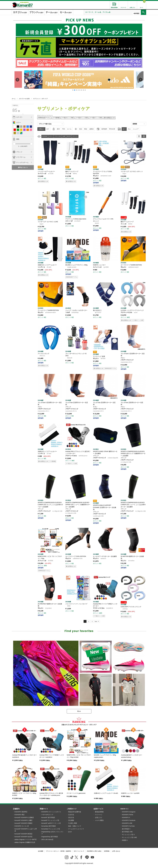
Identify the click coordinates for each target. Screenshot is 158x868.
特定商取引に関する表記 (94, 851)
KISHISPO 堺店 (19, 815)
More (79, 711)
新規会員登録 (99, 812)
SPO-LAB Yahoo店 (47, 839)
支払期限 (71, 820)
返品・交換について (75, 826)
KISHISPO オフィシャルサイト (51, 812)
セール (69, 129)
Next (96, 621)
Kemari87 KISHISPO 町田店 (23, 834)
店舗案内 (16, 809)
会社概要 (41, 851)
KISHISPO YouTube (128, 826)
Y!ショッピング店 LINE (129, 837)
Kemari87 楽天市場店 (48, 817)
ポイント (75, 136)
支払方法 (71, 817)
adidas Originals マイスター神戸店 (26, 839)
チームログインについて (76, 829)
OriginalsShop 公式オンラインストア (52, 833)
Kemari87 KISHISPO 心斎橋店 (24, 817)
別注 (81, 129)
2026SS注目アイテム (44, 118)
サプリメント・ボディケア (40, 99)
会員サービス (98, 809)
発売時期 (45, 136)
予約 (64, 129)
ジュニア (136, 129)
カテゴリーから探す (24, 99)
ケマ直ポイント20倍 (68, 118)
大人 (129, 129)
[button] (73, 90)
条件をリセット (23, 167)
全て (48, 129)
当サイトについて (79, 851)
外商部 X (125, 840)
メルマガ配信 (99, 820)
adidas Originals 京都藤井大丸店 (25, 842)
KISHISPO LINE (127, 823)
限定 (86, 129)
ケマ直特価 (56, 118)
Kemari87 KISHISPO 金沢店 (23, 837)
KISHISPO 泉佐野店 (21, 812)
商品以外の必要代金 (75, 812)
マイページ (99, 815)
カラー (51, 136)
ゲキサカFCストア (47, 815)
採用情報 (107, 851)
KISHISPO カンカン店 (22, 826)
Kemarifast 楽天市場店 (49, 826)
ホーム (14, 99)
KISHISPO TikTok (127, 815)
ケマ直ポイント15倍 (82, 118)
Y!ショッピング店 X (128, 835)
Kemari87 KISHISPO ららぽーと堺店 (26, 830)
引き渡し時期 (73, 823)
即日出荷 (112, 129)
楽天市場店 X (126, 829)
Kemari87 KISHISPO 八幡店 (23, 820)
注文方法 (71, 815)
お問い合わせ (116, 851)
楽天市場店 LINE (127, 832)
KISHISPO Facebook (129, 820)
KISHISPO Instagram (129, 812)
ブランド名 (58, 136)
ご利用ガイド (72, 809)
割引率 (69, 136)
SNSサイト (125, 809)
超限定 (92, 129)
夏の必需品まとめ (109, 118)
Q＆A (70, 832)
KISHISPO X (126, 817)
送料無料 (104, 129)
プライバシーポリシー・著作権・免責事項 (58, 851)
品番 (64, 136)
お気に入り (99, 817)
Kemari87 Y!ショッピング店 (50, 820)
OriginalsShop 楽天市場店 (50, 837)
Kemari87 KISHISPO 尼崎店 (23, 823)
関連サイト (44, 809)
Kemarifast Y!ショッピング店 (51, 829)
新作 (58, 129)
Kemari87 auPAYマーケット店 (51, 823)
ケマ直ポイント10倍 (96, 118)
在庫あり (41, 129)
